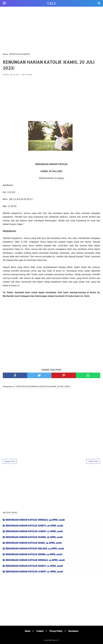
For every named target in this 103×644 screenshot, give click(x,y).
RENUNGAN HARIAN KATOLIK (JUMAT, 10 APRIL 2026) (34, 572)
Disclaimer (73, 631)
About (28, 631)
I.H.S (51, 3)
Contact (40, 631)
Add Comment (27, 74)
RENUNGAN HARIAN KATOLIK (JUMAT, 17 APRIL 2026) (34, 531)
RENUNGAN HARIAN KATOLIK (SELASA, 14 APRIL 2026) (35, 549)
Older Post (93, 461)
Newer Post (10, 461)
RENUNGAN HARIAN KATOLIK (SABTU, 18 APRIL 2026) (34, 526)
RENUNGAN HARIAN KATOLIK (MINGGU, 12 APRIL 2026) (35, 560)
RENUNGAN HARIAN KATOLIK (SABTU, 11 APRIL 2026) (34, 566)
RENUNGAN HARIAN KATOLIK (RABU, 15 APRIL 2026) (34, 543)
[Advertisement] (51, 29)
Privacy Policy (56, 631)
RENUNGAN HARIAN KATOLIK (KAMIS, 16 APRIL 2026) (34, 537)
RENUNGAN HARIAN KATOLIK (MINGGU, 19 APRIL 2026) (35, 520)
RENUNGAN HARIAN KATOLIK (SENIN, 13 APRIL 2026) (34, 554)
